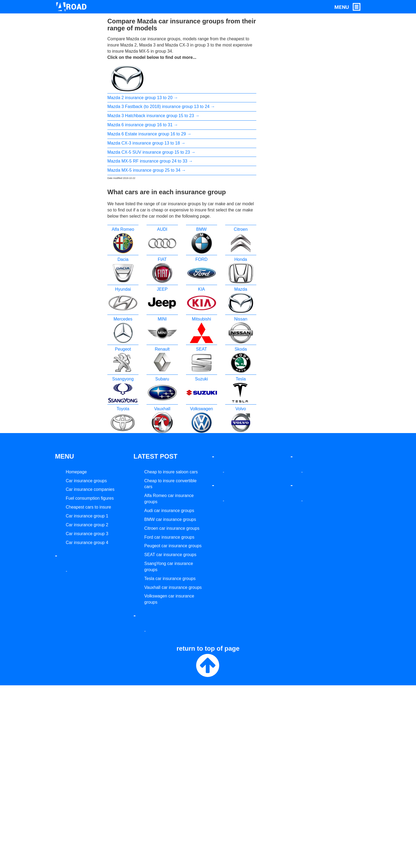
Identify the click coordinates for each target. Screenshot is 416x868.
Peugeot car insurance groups (173, 546)
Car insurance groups (86, 481)
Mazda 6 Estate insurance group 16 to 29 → (149, 134)
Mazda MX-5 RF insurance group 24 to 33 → (150, 161)
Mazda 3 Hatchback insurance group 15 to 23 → (153, 116)
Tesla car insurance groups (170, 579)
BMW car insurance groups (170, 519)
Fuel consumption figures (90, 498)
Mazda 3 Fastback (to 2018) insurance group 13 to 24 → (161, 107)
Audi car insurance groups (169, 511)
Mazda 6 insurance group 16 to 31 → (143, 125)
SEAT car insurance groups (170, 555)
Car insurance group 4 (87, 543)
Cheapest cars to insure (88, 507)
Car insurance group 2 (87, 525)
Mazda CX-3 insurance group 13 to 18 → (146, 143)
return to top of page (208, 662)
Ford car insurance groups (169, 537)
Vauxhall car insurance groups (173, 587)
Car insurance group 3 (87, 534)
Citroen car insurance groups (172, 528)
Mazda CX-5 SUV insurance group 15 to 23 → (151, 152)
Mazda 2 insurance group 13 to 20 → (143, 98)
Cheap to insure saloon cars (171, 472)
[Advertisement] (287, 98)
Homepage (76, 472)
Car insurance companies (90, 489)
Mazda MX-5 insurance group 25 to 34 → (147, 170)
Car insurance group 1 (87, 516)
